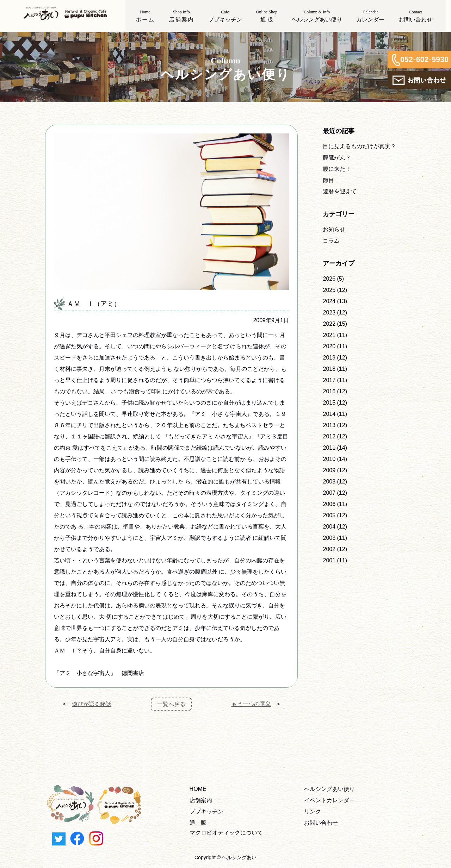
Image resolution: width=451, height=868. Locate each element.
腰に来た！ (337, 169)
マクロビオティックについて (226, 833)
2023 (329, 313)
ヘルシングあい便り (329, 789)
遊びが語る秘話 (92, 704)
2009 (329, 470)
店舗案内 (201, 800)
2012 (329, 436)
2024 (329, 301)
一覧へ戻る (171, 704)
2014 (329, 414)
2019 (329, 358)
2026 (329, 279)
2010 (329, 459)
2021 (329, 335)
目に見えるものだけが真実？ (359, 146)
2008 (329, 482)
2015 (329, 403)
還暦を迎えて (340, 191)
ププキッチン (206, 811)
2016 (329, 391)
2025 (329, 290)
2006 (329, 504)
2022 (329, 324)
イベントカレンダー (329, 800)
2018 (329, 369)
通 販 (198, 823)
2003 (329, 538)
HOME (198, 789)
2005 (329, 515)
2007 (329, 493)
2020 (329, 346)
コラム (331, 241)
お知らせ (334, 229)
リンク (313, 811)
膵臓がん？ (337, 158)
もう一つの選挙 (251, 704)
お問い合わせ (321, 823)
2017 (329, 380)
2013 (329, 425)
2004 (329, 527)
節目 (328, 180)
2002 (329, 549)
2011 (329, 448)
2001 (329, 560)
